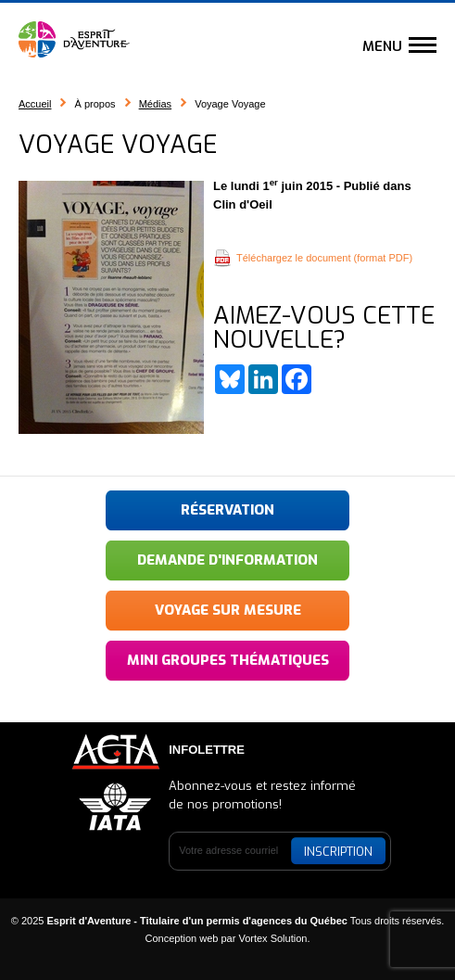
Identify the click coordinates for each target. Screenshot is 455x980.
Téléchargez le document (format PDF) (324, 258)
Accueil (35, 104)
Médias (155, 104)
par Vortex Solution (264, 938)
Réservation (227, 510)
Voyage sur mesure (228, 610)
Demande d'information (227, 560)
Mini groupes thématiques (228, 660)
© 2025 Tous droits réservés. (228, 921)
